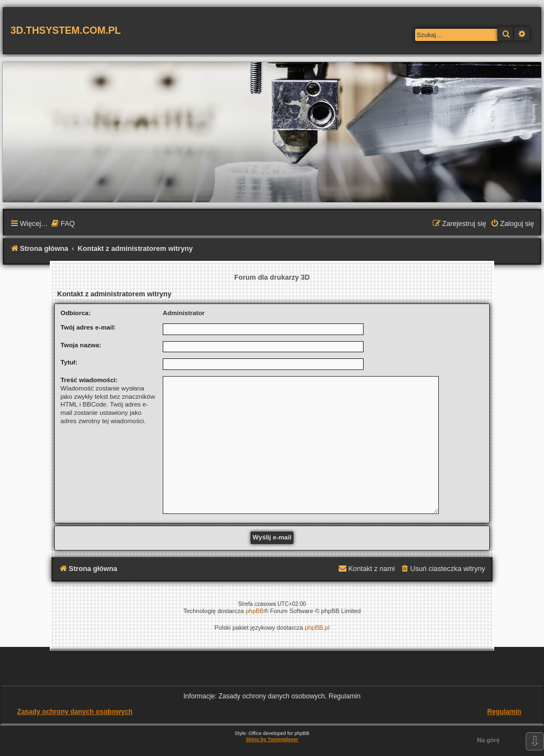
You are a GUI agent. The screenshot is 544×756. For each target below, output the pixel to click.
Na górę (488, 740)
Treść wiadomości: (89, 380)
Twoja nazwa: (81, 345)
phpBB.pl (317, 628)
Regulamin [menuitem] (504, 712)
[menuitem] (63, 224)
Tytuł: (69, 362)
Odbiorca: (76, 313)
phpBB (255, 611)
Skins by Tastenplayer (272, 739)
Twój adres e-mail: (88, 327)
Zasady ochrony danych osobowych (75, 712)
